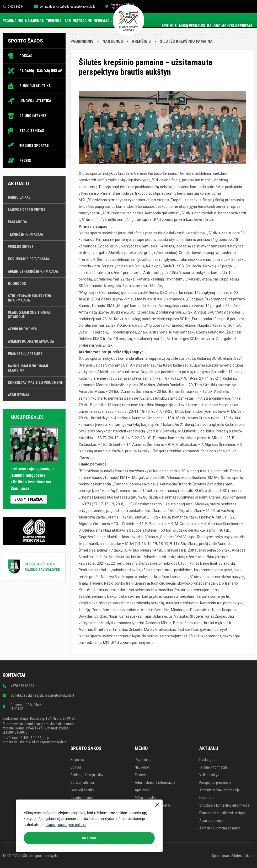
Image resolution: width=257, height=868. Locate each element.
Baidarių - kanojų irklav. (41, 71)
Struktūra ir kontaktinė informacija (30, 298)
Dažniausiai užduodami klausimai (28, 368)
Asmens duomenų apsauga (31, 341)
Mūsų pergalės (192, 26)
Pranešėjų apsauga (25, 354)
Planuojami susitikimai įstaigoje (29, 315)
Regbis (25, 161)
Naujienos (34, 21)
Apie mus (169, 26)
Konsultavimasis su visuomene (35, 383)
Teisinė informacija (25, 234)
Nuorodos (17, 284)
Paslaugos (17, 222)
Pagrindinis (13, 21)
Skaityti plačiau (29, 499)
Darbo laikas (19, 197)
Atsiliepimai (18, 395)
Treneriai (54, 21)
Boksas (26, 56)
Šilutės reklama (243, 856)
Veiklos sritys (21, 247)
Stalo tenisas (32, 131)
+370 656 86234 (22, 686)
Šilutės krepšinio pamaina (186, 41)
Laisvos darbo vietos (27, 210)
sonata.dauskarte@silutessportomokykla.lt (67, 7)
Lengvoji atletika (35, 101)
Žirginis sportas (34, 146)
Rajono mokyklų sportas (230, 26)
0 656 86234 (16, 7)
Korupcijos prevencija (28, 259)
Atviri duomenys (22, 329)
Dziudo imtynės (33, 116)
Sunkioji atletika (35, 86)
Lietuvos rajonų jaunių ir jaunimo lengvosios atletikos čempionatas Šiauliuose (34, 475)
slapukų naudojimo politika (66, 825)
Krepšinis (141, 41)
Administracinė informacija (90, 21)
